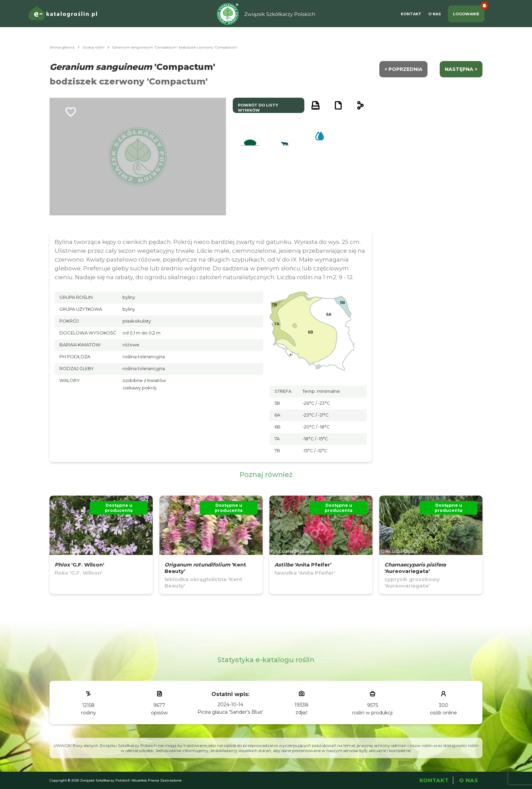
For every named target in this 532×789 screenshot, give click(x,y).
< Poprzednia (403, 69)
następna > (461, 69)
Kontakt (411, 14)
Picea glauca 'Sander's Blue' (230, 712)
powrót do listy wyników (258, 108)
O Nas (435, 14)
